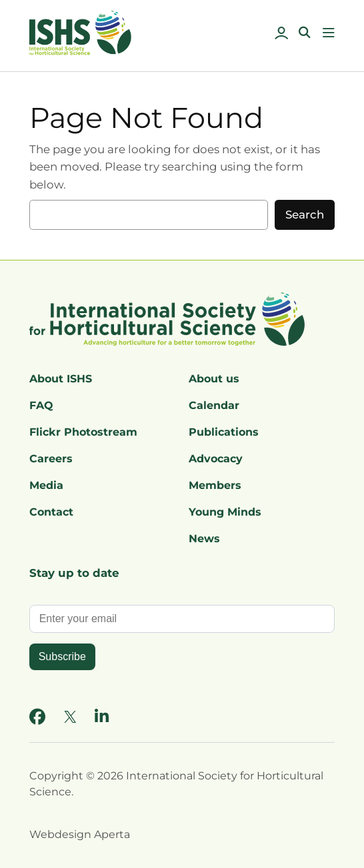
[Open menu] (329, 33)
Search (305, 215)
